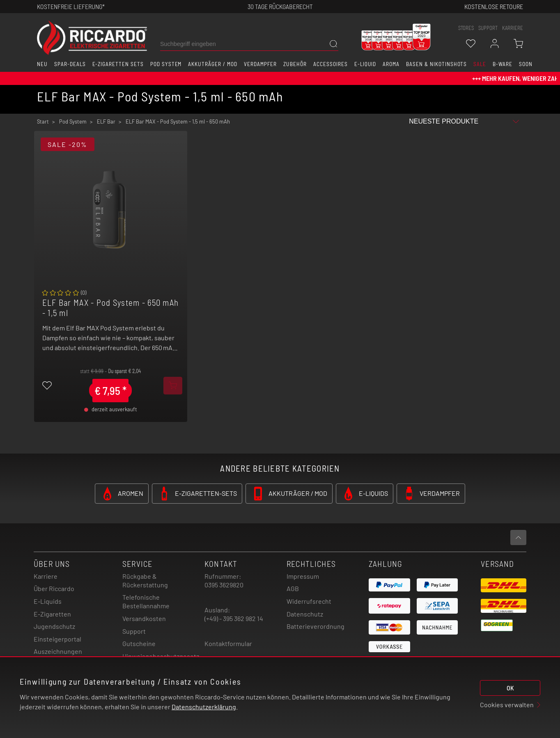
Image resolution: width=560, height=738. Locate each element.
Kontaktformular (228, 643)
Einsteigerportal (57, 639)
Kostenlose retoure (494, 6)
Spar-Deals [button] (70, 64)
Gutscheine (139, 643)
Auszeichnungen (58, 651)
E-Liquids (48, 601)
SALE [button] (480, 64)
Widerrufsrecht (309, 601)
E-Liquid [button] (365, 64)
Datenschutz (305, 614)
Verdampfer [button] (260, 64)
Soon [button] (526, 64)
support (488, 28)
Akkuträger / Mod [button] (212, 64)
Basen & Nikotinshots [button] (436, 64)
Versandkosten (144, 618)
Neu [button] (42, 64)
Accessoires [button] (330, 64)
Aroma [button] (391, 64)
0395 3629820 (224, 585)
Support (134, 631)
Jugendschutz (54, 626)
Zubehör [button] (295, 64)
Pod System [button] (166, 64)
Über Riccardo (54, 588)
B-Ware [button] (503, 64)
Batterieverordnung (316, 626)
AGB (293, 588)
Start (43, 121)
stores (466, 28)
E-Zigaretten (52, 614)
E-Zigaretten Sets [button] (118, 64)
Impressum (303, 576)
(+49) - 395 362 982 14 (234, 618)
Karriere (513, 28)
